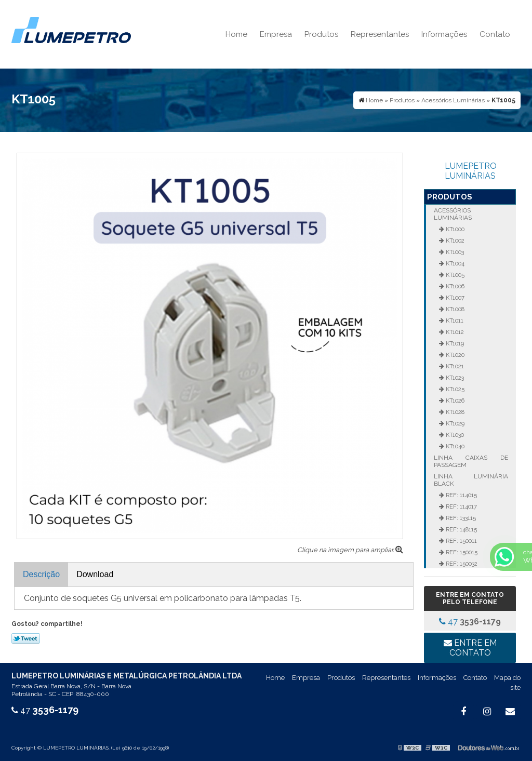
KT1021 (454, 366)
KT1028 (454, 412)
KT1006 (454, 286)
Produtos (321, 34)
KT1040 (454, 446)
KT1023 (454, 378)
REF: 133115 (460, 518)
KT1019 (454, 343)
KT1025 (454, 389)
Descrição (41, 574)
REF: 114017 (461, 506)
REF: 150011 (461, 541)
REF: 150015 (461, 552)
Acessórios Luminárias (453, 214)
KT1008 (454, 309)
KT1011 (454, 321)
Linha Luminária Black (471, 480)
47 (470, 622)
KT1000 (454, 229)
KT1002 (454, 241)
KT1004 (454, 263)
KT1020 (454, 355)
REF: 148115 (461, 529)
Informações (444, 34)
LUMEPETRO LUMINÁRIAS (471, 171)
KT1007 (454, 298)
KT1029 (454, 423)
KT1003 (454, 252)
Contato (495, 34)
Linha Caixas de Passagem (471, 461)
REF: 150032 (461, 564)
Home (236, 34)
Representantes (380, 34)
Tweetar (26, 638)
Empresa (276, 34)
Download (95, 574)
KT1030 (454, 435)
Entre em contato (470, 648)
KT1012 (454, 332)
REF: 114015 (461, 495)
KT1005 (454, 275)
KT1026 (454, 400)
